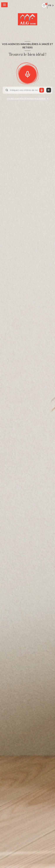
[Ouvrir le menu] (4, 5)
